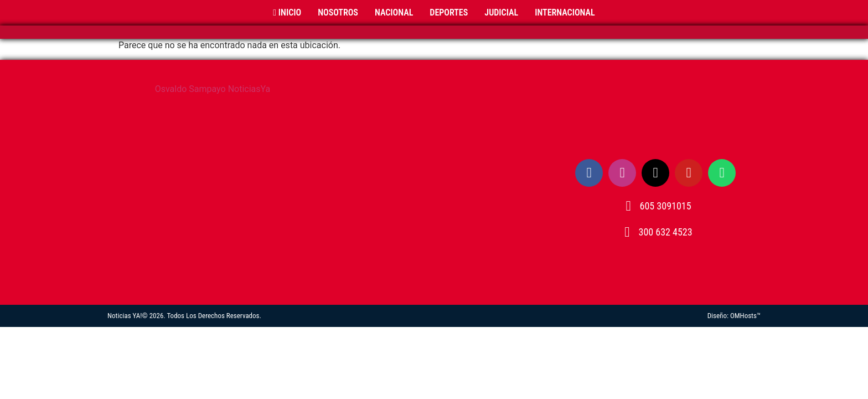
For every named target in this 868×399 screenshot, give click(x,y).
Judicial (501, 12)
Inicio (287, 12)
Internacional (565, 12)
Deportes (449, 12)
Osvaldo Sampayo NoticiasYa (213, 89)
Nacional (394, 12)
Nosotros (338, 12)
